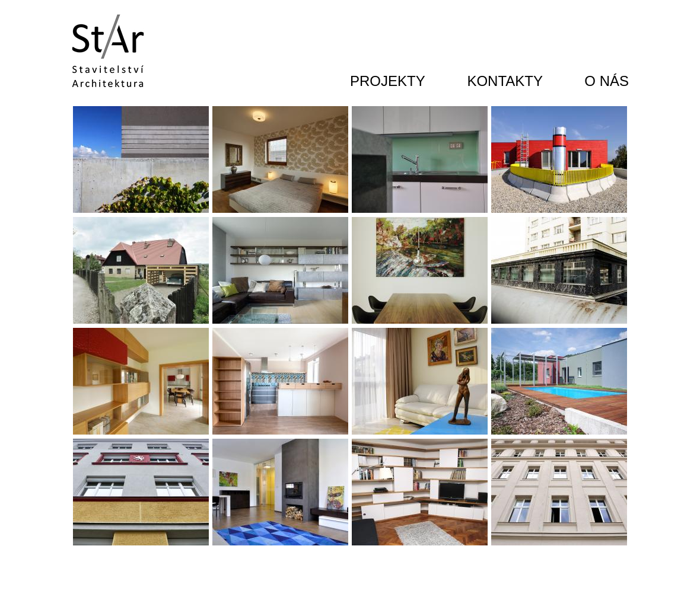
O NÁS (607, 81)
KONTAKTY (505, 81)
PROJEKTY (388, 81)
